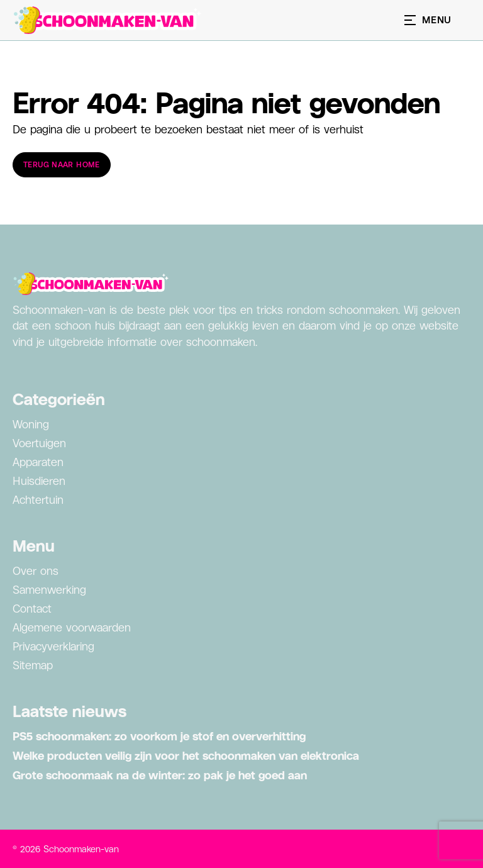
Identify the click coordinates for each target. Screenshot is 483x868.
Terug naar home (62, 164)
